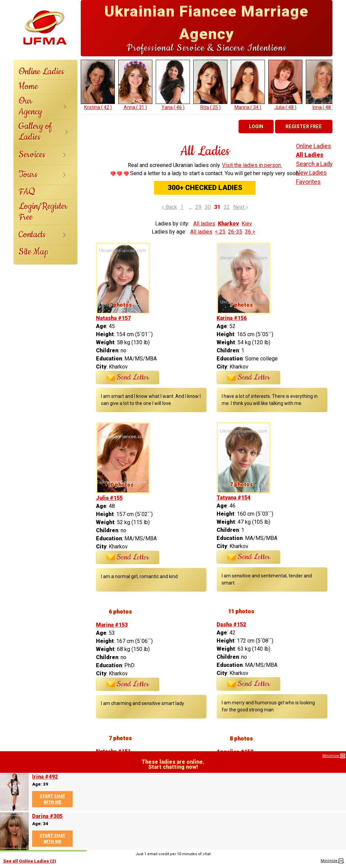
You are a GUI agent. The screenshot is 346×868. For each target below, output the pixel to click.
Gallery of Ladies (35, 132)
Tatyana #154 (233, 498)
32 (227, 207)
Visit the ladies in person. (252, 165)
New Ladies (311, 173)
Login (256, 127)
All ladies (204, 224)
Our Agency (30, 106)
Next (241, 207)
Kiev (247, 224)
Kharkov (228, 224)
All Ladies (310, 155)
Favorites (308, 182)
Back (169, 207)
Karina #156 (232, 318)
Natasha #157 (113, 318)
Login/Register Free (43, 212)
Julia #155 (109, 498)
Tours (28, 175)
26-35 (235, 232)
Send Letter (128, 378)
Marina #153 (112, 625)
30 (208, 207)
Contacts (32, 235)
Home (28, 87)
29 (198, 207)
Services (32, 155)
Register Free (304, 127)
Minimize (334, 756)
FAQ (27, 192)
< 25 (220, 232)
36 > (250, 232)
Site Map (33, 252)
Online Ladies (41, 72)
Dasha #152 (231, 625)
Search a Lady (314, 164)
